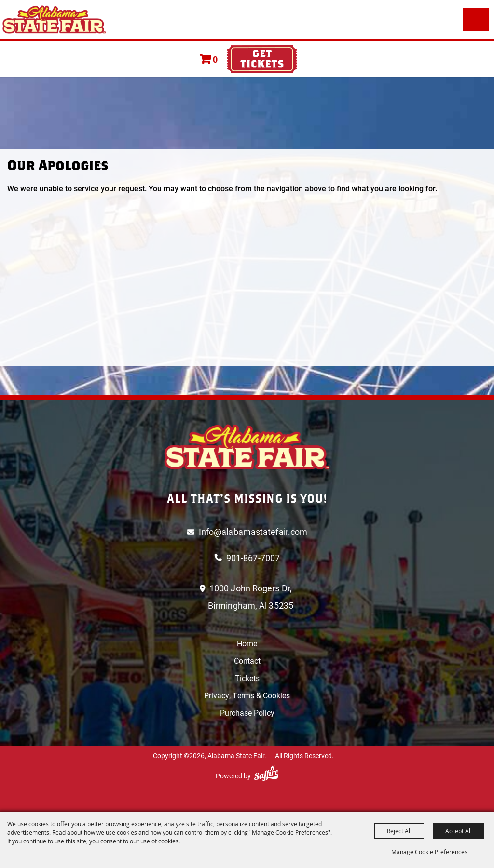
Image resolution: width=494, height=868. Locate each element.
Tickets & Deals (262, 59)
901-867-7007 (253, 558)
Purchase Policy (247, 713)
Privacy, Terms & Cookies (247, 695)
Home (247, 643)
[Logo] (247, 447)
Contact (247, 661)
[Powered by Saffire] (266, 773)
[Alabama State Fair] (54, 20)
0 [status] (215, 59)
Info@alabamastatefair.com (253, 532)
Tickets (247, 678)
